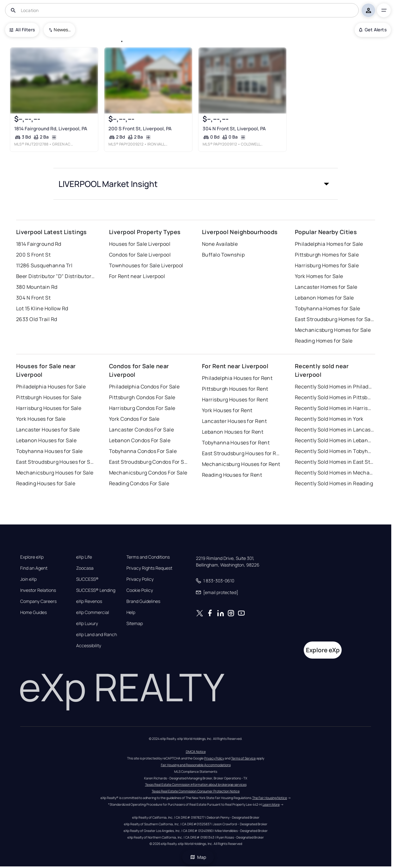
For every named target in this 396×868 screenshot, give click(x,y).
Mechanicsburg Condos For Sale (148, 473)
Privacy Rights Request (149, 568)
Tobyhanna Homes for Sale (328, 308)
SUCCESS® (87, 579)
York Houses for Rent (227, 410)
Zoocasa (85, 568)
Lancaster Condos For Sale (141, 430)
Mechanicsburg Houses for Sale (55, 473)
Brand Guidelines (143, 601)
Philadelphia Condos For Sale (144, 387)
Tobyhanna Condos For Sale (143, 451)
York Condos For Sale (134, 419)
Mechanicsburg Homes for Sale (333, 330)
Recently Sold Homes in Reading (334, 483)
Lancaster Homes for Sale (326, 287)
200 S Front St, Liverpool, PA (140, 129)
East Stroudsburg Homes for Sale (334, 319)
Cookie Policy (140, 590)
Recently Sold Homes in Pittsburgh (334, 397)
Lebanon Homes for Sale (324, 298)
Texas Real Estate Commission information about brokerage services (196, 784)
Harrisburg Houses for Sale (49, 408)
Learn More (271, 804)
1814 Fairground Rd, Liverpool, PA (51, 129)
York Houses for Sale (41, 419)
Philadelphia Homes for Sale (329, 244)
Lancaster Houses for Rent (234, 421)
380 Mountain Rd (37, 287)
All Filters (22, 30)
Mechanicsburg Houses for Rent (241, 464)
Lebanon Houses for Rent (233, 432)
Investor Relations (38, 590)
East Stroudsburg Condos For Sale (149, 462)
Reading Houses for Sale (46, 483)
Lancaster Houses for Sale (48, 430)
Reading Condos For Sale (139, 483)
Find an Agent (34, 568)
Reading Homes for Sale (324, 341)
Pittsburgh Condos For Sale (142, 397)
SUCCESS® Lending (96, 590)
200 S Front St (33, 255)
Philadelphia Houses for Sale (51, 387)
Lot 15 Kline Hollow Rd (42, 308)
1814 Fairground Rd (39, 244)
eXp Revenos (89, 601)
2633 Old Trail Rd (37, 319)
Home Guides (34, 612)
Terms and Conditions (148, 557)
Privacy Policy (140, 579)
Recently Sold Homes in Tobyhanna (334, 451)
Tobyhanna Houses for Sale (49, 451)
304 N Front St (33, 298)
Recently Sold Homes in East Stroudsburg (334, 462)
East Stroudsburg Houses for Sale (56, 462)
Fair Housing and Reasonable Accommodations (196, 765)
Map (198, 857)
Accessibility (89, 646)
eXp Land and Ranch (97, 635)
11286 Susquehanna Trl (44, 265)
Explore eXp (32, 557)
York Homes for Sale (319, 276)
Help (131, 612)
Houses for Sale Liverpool (140, 244)
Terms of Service (243, 758)
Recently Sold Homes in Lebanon (334, 440)
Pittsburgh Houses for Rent (235, 389)
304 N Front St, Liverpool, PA (234, 129)
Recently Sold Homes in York (329, 419)
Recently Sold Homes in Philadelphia (334, 387)
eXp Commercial (93, 612)
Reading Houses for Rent (232, 475)
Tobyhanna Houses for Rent (236, 443)
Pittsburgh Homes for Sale (327, 255)
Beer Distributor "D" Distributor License (56, 276)
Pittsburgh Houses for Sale (49, 397)
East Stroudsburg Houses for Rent (241, 453)
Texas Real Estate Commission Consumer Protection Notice (196, 791)
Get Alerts (373, 30)
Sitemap (135, 623)
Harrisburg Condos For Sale (142, 408)
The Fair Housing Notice (270, 798)
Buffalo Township (223, 255)
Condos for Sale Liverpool (140, 255)
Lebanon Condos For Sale (140, 440)
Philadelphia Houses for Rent (237, 378)
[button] (196, 184)
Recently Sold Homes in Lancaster (334, 430)
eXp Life (84, 557)
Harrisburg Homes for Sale (327, 265)
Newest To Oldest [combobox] (62, 30)
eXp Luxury (87, 623)
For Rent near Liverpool (137, 276)
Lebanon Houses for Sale (46, 440)
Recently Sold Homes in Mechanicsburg (334, 473)
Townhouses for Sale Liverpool (146, 265)
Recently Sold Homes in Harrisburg (334, 408)
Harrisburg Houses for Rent (235, 400)
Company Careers (38, 601)
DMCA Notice (196, 752)
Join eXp (28, 579)
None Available (220, 244)
